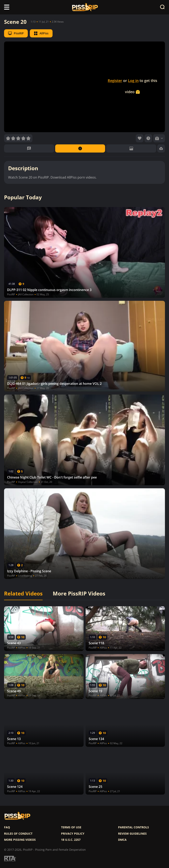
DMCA (122, 840)
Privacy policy (73, 834)
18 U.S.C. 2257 (71, 840)
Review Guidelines (132, 834)
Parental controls (133, 827)
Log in (133, 81)
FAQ (7, 827)
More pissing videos (20, 840)
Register (115, 81)
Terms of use (71, 827)
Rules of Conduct (18, 834)
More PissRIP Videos (79, 594)
